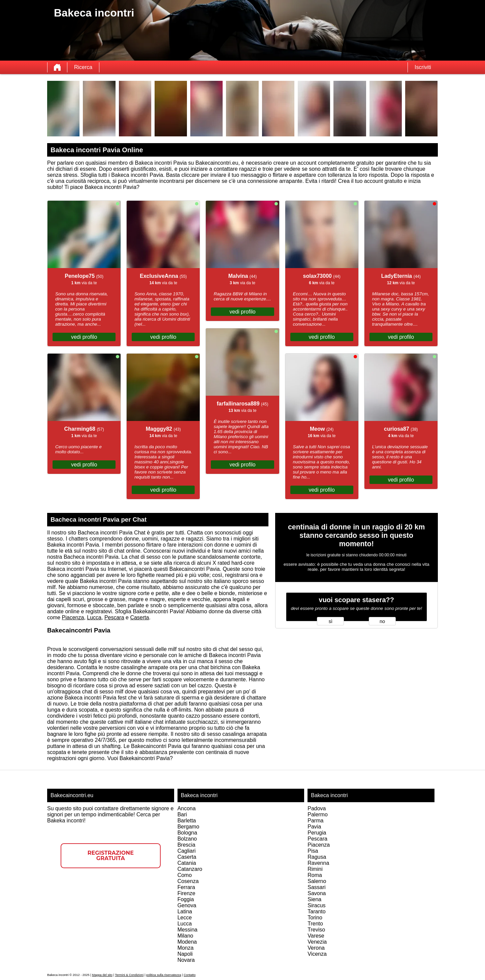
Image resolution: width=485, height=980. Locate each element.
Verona (316, 948)
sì (331, 621)
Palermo (318, 814)
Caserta (139, 617)
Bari (182, 814)
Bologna (187, 833)
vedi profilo (84, 337)
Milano (185, 936)
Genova (187, 905)
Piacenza (73, 617)
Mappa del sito (102, 975)
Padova (317, 808)
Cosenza (188, 881)
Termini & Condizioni (129, 975)
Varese (316, 936)
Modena (187, 942)
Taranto (316, 911)
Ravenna (318, 863)
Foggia (186, 899)
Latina (185, 911)
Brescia (186, 845)
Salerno (317, 881)
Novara (186, 960)
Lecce (185, 918)
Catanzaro (190, 869)
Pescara (114, 617)
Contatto (189, 975)
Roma (315, 875)
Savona (317, 893)
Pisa (313, 851)
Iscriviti (423, 67)
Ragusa (317, 857)
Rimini (315, 869)
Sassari (316, 887)
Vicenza (317, 954)
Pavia (314, 827)
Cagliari (187, 851)
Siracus (316, 905)
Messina (188, 930)
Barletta (187, 821)
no (382, 621)
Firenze (186, 893)
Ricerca (83, 67)
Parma (315, 821)
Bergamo (188, 827)
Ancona (187, 808)
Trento (315, 924)
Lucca (94, 617)
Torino (315, 918)
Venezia (317, 942)
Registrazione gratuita (111, 856)
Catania (187, 863)
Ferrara (186, 887)
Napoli (185, 954)
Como (185, 875)
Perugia (317, 833)
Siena (314, 899)
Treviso (316, 930)
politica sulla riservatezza (164, 975)
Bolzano (187, 839)
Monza (186, 948)
